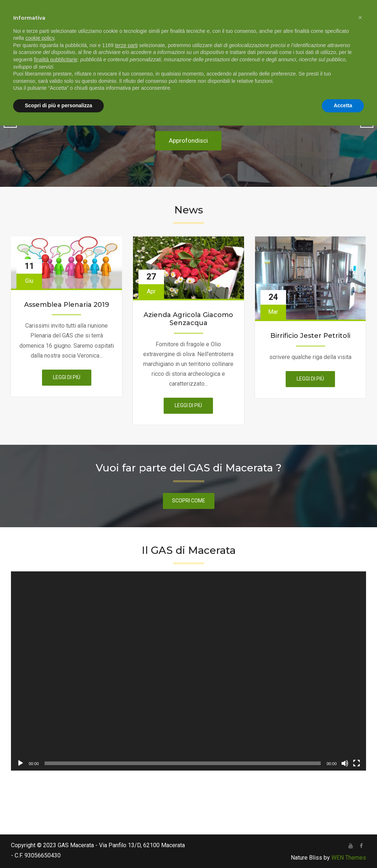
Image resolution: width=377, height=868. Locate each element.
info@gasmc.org (232, 8)
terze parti (126, 788)
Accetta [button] (343, 848)
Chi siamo (123, 36)
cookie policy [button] (40, 781)
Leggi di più (72, 379)
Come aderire (174, 36)
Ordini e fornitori (228, 36)
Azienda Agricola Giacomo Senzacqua (188, 319)
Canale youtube (285, 36)
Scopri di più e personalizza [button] (58, 848)
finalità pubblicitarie (56, 802)
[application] (188, 671)
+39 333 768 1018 (172, 8)
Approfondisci (188, 141)
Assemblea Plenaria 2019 (67, 305)
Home (89, 36)
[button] (360, 760)
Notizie (328, 36)
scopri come (189, 501)
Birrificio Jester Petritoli (310, 336)
